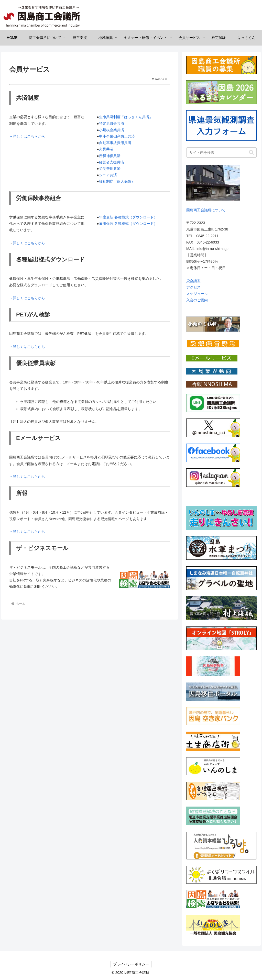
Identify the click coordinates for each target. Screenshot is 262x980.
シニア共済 (108, 175)
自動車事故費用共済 (115, 143)
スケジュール (197, 294)
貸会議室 (193, 281)
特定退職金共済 (112, 124)
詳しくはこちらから (29, 243)
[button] (251, 152)
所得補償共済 (110, 156)
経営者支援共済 (112, 162)
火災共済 (106, 149)
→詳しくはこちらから (27, 136)
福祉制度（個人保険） (117, 181)
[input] (221, 152)
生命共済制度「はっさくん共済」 (126, 117)
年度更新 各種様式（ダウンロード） (128, 217)
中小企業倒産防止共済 (117, 136)
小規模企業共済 (112, 130)
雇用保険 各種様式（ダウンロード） (128, 224)
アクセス (193, 287)
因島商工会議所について (206, 210)
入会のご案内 (197, 300)
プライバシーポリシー (131, 964)
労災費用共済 (110, 169)
